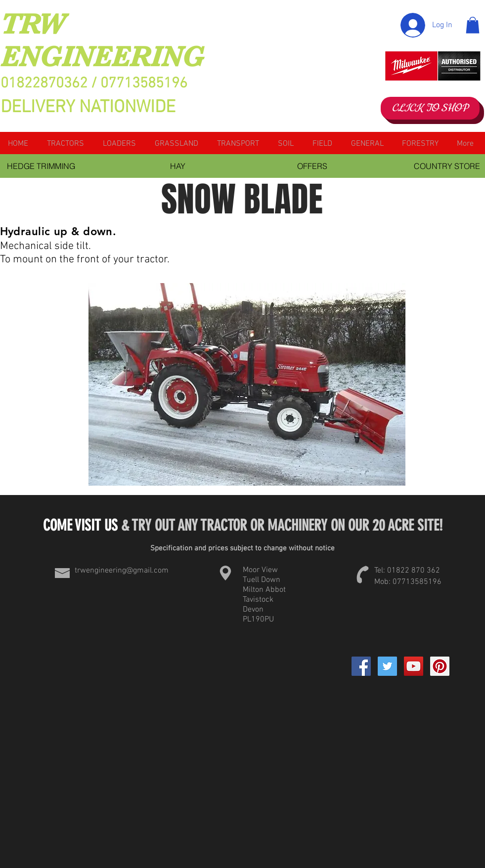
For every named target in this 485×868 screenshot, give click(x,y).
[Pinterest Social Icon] (440, 666)
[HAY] (178, 166)
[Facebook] (361, 666)
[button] (473, 25)
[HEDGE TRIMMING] (41, 166)
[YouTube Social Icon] (414, 666)
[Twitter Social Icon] (387, 666)
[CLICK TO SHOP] (430, 108)
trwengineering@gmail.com (122, 571)
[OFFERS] (312, 166)
